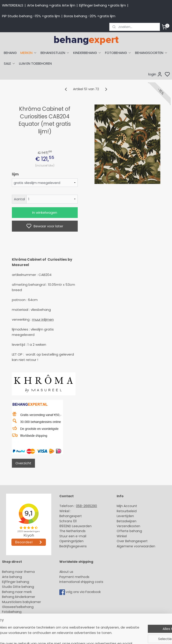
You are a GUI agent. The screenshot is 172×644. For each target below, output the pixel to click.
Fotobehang (12, 612)
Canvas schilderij (15, 617)
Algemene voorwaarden (136, 546)
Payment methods (74, 577)
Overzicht (23, 463)
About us (66, 572)
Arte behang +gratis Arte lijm (51, 5)
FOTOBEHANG (118, 53)
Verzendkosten (128, 526)
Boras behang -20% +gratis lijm (90, 16)
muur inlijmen (43, 319)
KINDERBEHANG (87, 53)
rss (128, 636)
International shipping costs (81, 582)
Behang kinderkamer (19, 597)
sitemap (119, 636)
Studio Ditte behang (18, 587)
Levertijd (123, 516)
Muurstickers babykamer (21, 602)
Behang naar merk (17, 592)
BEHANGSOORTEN (151, 53)
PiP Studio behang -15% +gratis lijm (31, 16)
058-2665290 (86, 506)
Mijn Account (127, 506)
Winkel (122, 536)
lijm (15, 174)
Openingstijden (71, 541)
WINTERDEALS (13, 5)
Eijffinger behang (16, 582)
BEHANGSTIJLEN (55, 53)
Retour (122, 511)
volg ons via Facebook (84, 592)
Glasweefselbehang (18, 607)
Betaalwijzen (127, 521)
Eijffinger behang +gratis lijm (102, 5)
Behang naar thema (18, 572)
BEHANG (10, 53)
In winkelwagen (45, 212)
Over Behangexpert (132, 541)
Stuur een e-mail (73, 536)
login (155, 74)
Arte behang (12, 577)
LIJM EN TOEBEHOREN (35, 63)
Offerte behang (129, 531)
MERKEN (29, 53)
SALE (10, 63)
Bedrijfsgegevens (73, 546)
